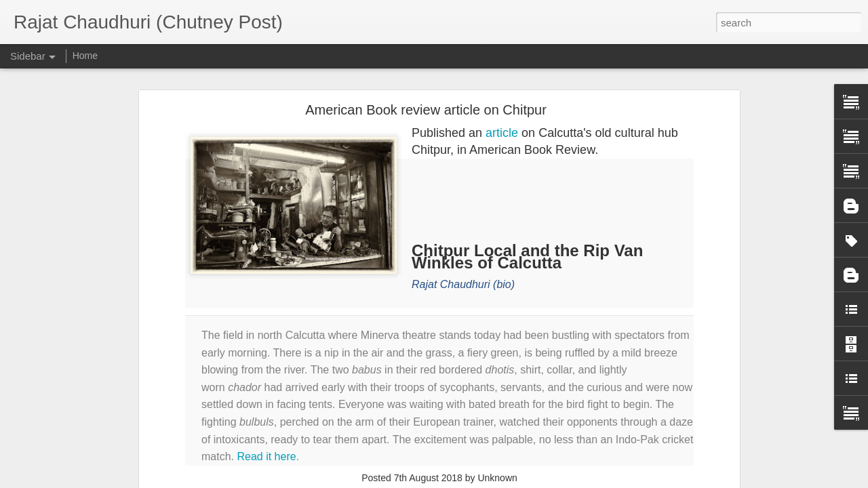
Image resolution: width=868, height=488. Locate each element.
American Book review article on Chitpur (426, 110)
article (502, 133)
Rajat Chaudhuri (451, 284)
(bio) (504, 284)
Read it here (266, 456)
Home (85, 56)
